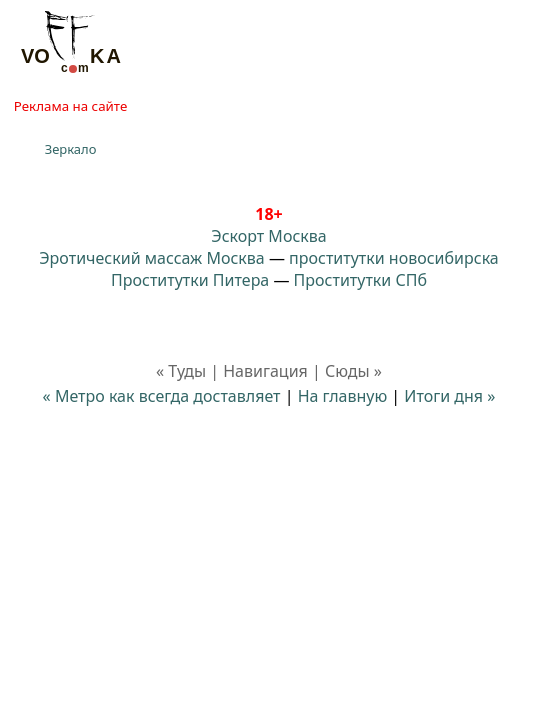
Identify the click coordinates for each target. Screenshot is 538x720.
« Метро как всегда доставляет (162, 396)
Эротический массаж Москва (151, 258)
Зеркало (71, 149)
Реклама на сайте (70, 106)
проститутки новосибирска (394, 258)
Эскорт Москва (268, 236)
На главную (343, 396)
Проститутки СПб (360, 280)
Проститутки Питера (190, 280)
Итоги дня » (449, 396)
